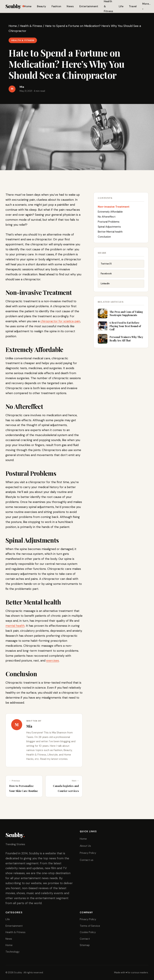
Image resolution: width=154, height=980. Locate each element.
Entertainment (89, 6)
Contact (85, 939)
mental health (15, 626)
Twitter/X (106, 267)
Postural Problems (109, 224)
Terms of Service (90, 926)
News (70, 6)
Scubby (15, 6)
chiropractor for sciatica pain (60, 321)
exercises (53, 661)
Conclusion (104, 239)
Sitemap (85, 945)
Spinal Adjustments (109, 229)
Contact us (87, 860)
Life (121, 6)
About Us (85, 846)
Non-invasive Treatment (114, 209)
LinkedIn (105, 287)
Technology (12, 952)
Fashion (56, 6)
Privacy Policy (88, 853)
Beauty (42, 6)
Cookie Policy (88, 932)
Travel (133, 6)
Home (28, 6)
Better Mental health (110, 234)
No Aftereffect (107, 219)
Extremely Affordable (110, 214)
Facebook (106, 277)
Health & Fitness (31, 26)
